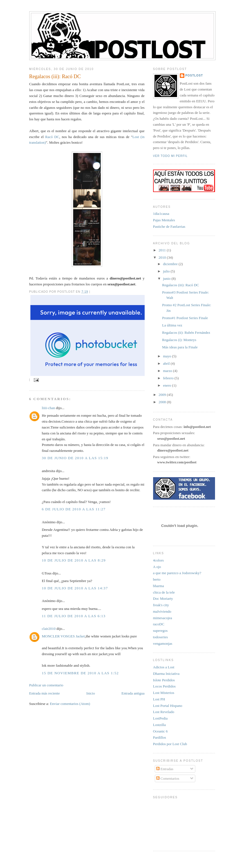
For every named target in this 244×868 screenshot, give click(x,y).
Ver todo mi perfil (170, 156)
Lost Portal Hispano (168, 706)
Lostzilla (160, 725)
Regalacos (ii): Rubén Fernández (186, 332)
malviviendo (162, 611)
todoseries (161, 637)
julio (167, 271)
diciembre (171, 264)
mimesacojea (163, 618)
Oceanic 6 (160, 731)
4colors (158, 560)
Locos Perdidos (164, 686)
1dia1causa (161, 214)
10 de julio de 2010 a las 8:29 (74, 560)
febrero (169, 378)
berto (157, 579)
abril (167, 363)
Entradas (165, 769)
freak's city (161, 605)
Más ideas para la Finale (180, 347)
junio (167, 279)
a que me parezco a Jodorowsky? (177, 573)
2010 (163, 257)
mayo (167, 356)
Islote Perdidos (164, 680)
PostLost (194, 75)
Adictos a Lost (164, 667)
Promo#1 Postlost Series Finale (185, 318)
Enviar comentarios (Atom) (70, 704)
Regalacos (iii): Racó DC (55, 76)
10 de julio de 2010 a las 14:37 (75, 588)
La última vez (172, 325)
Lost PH (159, 699)
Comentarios (168, 778)
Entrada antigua (133, 693)
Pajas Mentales (164, 220)
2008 (163, 402)
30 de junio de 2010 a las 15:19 (75, 458)
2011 (163, 250)
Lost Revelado (164, 712)
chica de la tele (164, 592)
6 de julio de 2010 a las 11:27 (74, 509)
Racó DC (52, 137)
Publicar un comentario (46, 685)
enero (167, 385)
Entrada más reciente (45, 693)
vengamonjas (163, 643)
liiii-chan (49, 408)
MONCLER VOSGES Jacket (63, 636)
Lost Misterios (164, 693)
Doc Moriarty (163, 598)
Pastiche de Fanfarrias (169, 226)
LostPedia (160, 718)
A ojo (157, 567)
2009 (163, 395)
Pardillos (160, 737)
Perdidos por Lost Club (170, 744)
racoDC (159, 624)
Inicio (91, 693)
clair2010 (49, 629)
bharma (159, 586)
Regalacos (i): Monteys (179, 340)
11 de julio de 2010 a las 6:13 (74, 616)
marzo (168, 371)
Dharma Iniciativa (166, 674)
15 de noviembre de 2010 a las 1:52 (80, 673)
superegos (160, 631)
